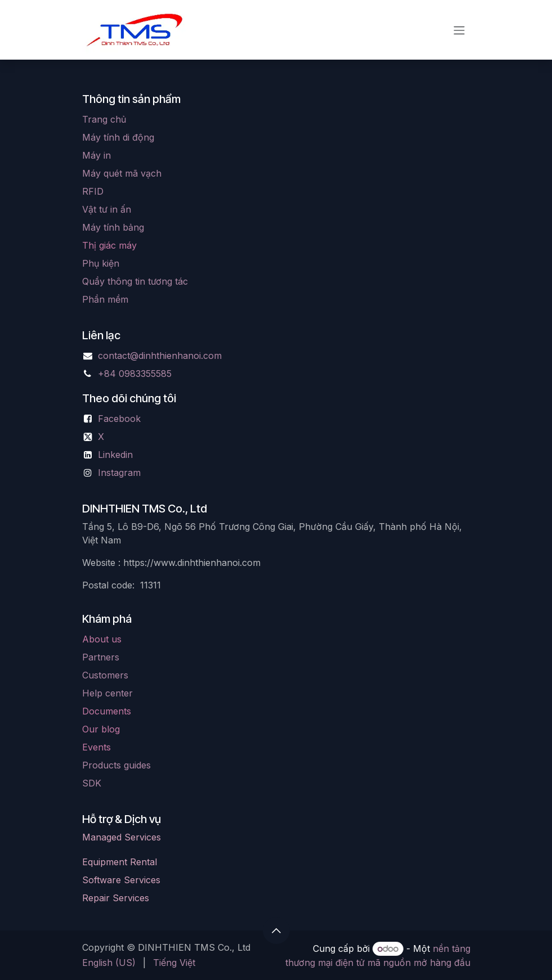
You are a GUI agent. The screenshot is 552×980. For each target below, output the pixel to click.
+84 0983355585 (135, 374)
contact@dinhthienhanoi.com (160, 356)
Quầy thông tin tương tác (135, 281)
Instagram (119, 473)
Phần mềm (105, 299)
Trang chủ (104, 119)
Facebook (119, 419)
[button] (276, 930)
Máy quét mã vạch (122, 173)
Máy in (97, 155)
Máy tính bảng (113, 227)
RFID (93, 191)
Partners (101, 657)
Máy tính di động (118, 137)
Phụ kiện (101, 263)
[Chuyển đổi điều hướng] (459, 30)
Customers (105, 675)
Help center (107, 693)
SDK (92, 783)
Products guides (116, 765)
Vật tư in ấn (107, 209)
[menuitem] (109, 963)
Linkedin (115, 455)
